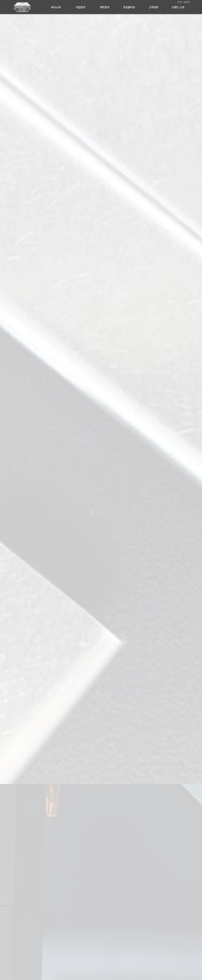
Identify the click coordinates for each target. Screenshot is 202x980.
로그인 (180, 2)
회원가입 (187, 2)
